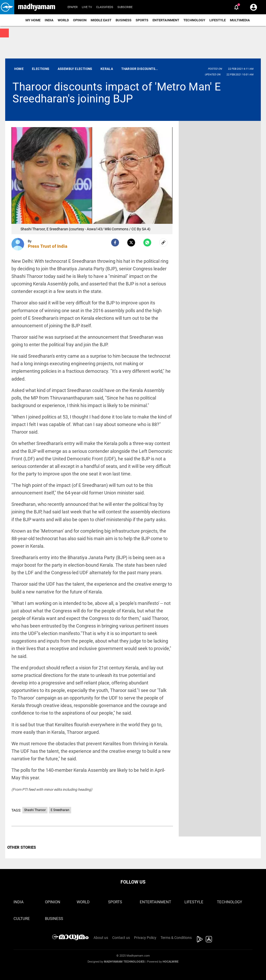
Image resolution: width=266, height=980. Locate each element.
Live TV (87, 7)
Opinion (80, 20)
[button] (7, 7)
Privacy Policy (145, 938)
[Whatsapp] (147, 243)
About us (101, 938)
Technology (194, 20)
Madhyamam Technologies (124, 962)
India (49, 20)
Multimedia (240, 20)
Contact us (121, 938)
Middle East (101, 20)
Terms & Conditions (176, 938)
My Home (33, 20)
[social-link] (163, 243)
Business (124, 20)
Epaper (73, 7)
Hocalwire (171, 962)
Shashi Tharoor (35, 810)
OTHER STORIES (22, 847)
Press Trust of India (48, 246)
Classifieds (105, 7)
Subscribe (125, 7)
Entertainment (166, 20)
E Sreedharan (60, 810)
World (63, 20)
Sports (142, 20)
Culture (22, 919)
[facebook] (115, 243)
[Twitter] (131, 243)
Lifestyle (218, 20)
